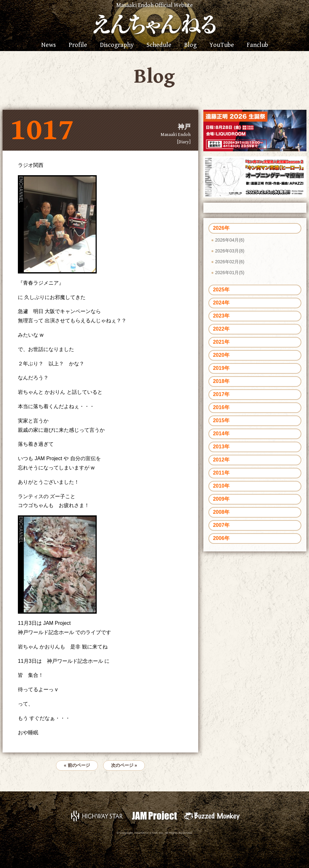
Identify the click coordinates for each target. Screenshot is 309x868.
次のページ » (124, 765)
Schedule (159, 45)
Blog (190, 45)
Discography (117, 45)
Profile (78, 45)
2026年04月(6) (230, 240)
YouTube (222, 45)
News (49, 45)
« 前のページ (77, 765)
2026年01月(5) (230, 273)
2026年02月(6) (230, 262)
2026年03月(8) (230, 251)
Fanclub (257, 45)
